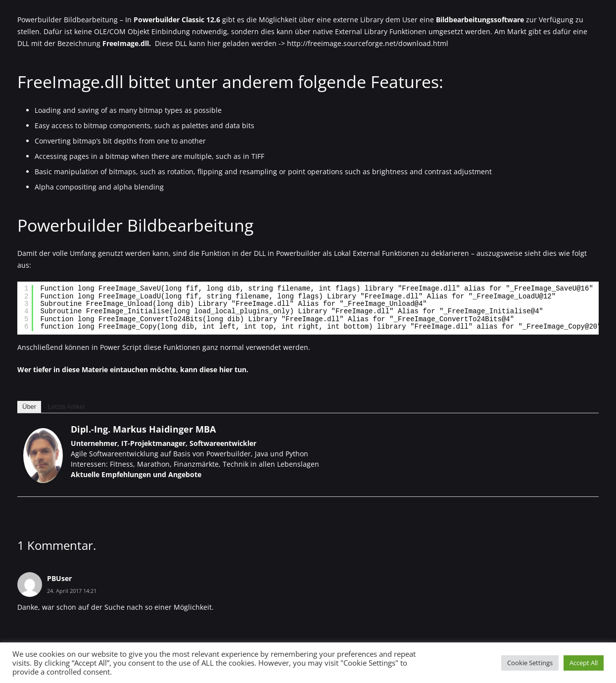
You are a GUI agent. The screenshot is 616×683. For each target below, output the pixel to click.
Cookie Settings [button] (530, 663)
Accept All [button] (584, 663)
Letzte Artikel (66, 407)
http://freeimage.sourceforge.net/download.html (368, 43)
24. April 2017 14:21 (72, 591)
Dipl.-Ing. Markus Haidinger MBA (143, 429)
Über (29, 407)
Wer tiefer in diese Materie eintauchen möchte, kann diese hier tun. (133, 369)
